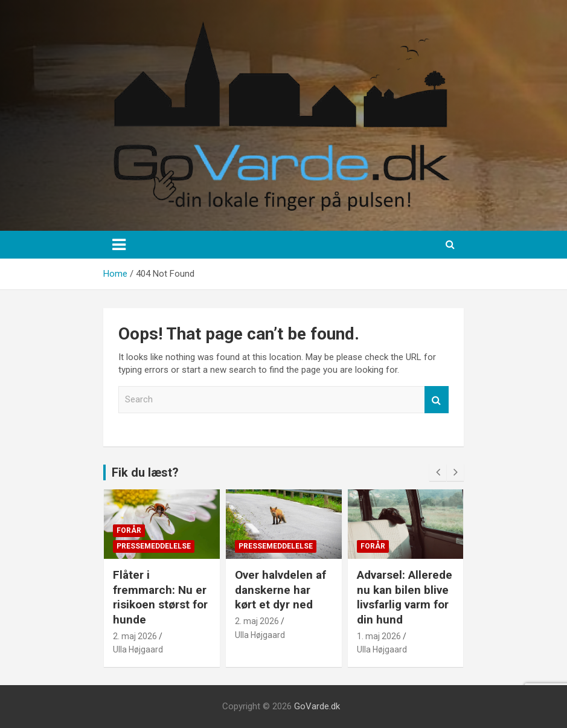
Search (437, 400)
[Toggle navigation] (119, 245)
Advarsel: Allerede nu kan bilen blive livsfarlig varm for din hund (405, 597)
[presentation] (438, 472)
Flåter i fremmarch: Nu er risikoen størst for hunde (160, 597)
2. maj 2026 (135, 636)
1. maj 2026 (379, 636)
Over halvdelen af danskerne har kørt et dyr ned (280, 590)
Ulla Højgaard (138, 649)
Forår (129, 530)
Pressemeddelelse (154, 546)
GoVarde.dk (317, 706)
